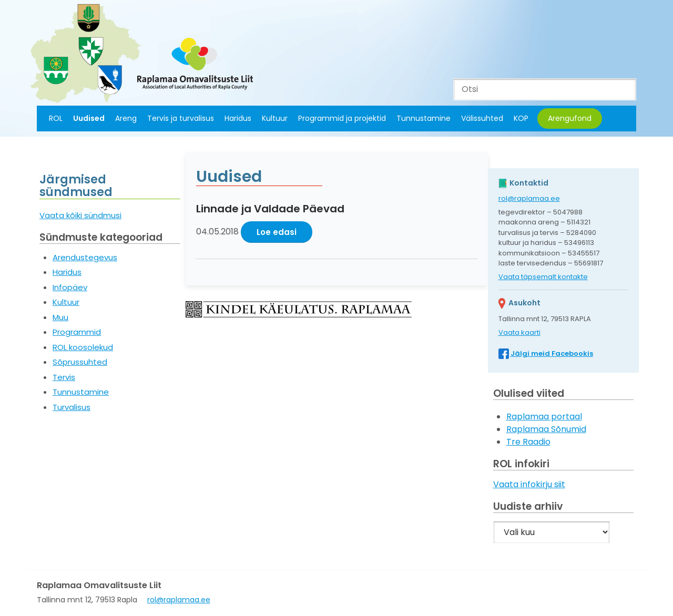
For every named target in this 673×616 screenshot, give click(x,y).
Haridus (238, 118)
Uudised (89, 118)
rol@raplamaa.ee (529, 198)
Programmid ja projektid (342, 118)
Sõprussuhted (80, 362)
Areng (126, 118)
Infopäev (70, 287)
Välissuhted (482, 118)
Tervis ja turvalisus (181, 118)
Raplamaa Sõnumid (546, 429)
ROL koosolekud (83, 347)
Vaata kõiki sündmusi (80, 215)
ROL (56, 118)
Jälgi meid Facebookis (552, 353)
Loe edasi (277, 232)
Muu (60, 317)
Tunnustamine (424, 118)
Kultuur (275, 118)
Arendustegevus (85, 257)
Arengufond (570, 118)
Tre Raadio (528, 442)
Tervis (64, 377)
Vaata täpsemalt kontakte (543, 277)
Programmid (77, 332)
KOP (521, 118)
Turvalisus (72, 407)
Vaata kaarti (519, 332)
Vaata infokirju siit (529, 484)
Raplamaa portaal (544, 417)
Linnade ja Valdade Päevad (270, 209)
